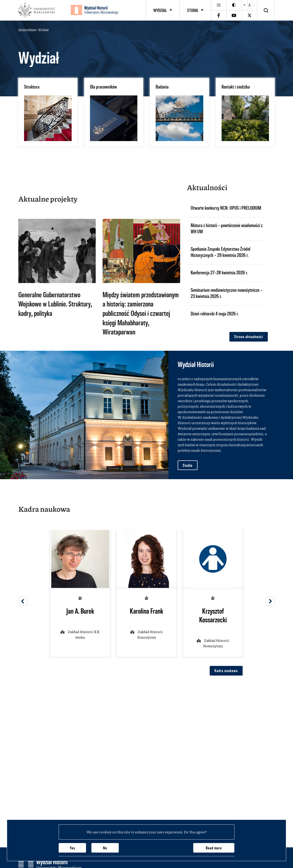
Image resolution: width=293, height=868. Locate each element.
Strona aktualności (249, 337)
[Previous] (23, 601)
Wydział (160, 10)
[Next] (270, 601)
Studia (193, 10)
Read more (214, 848)
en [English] (219, 5)
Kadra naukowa (226, 671)
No (105, 848)
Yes (72, 848)
